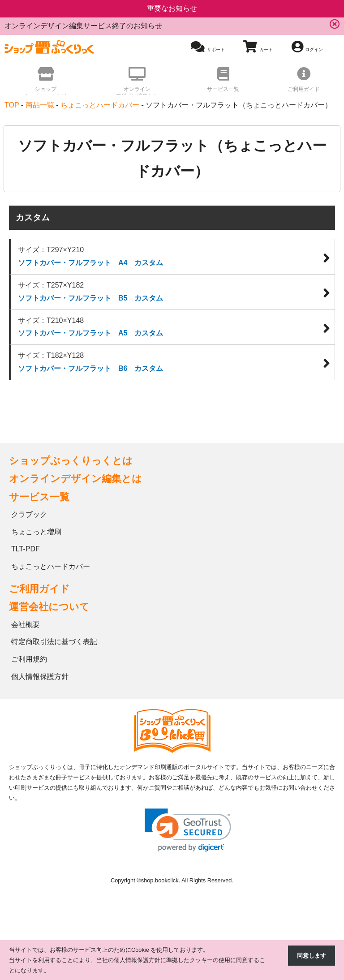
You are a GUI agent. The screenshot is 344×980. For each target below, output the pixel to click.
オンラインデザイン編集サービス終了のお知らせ (83, 26)
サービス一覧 (39, 497)
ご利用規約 (29, 660)
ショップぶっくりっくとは (71, 462)
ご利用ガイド (39, 590)
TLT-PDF (26, 550)
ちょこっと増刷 (36, 532)
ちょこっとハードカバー (51, 567)
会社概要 (26, 625)
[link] (188, 831)
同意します (312, 956)
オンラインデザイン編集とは (75, 479)
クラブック (29, 515)
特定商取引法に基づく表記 (54, 643)
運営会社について (49, 608)
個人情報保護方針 (40, 677)
